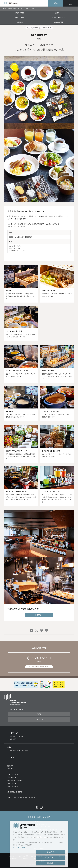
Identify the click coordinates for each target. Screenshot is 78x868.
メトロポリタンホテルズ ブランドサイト (21, 798)
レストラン (39, 719)
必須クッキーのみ (50, 858)
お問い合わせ (12, 783)
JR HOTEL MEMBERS (15, 792)
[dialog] (39, 844)
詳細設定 (50, 863)
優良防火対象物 (13, 786)
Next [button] (68, 684)
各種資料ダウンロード (15, 780)
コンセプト (13, 739)
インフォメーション (16, 736)
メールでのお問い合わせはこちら (40, 667)
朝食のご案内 (19, 17)
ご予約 (56, 3)
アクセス (10, 769)
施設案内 (10, 766)
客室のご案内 (19, 13)
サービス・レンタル (58, 17)
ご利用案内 (19, 22)
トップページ (13, 733)
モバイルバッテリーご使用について (22, 750)
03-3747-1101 (41, 658)
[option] (26, 684)
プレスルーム (12, 777)
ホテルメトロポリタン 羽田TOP (14, 8)
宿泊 (27, 8)
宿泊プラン (58, 13)
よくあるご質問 (58, 22)
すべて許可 (50, 852)
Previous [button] (10, 684)
